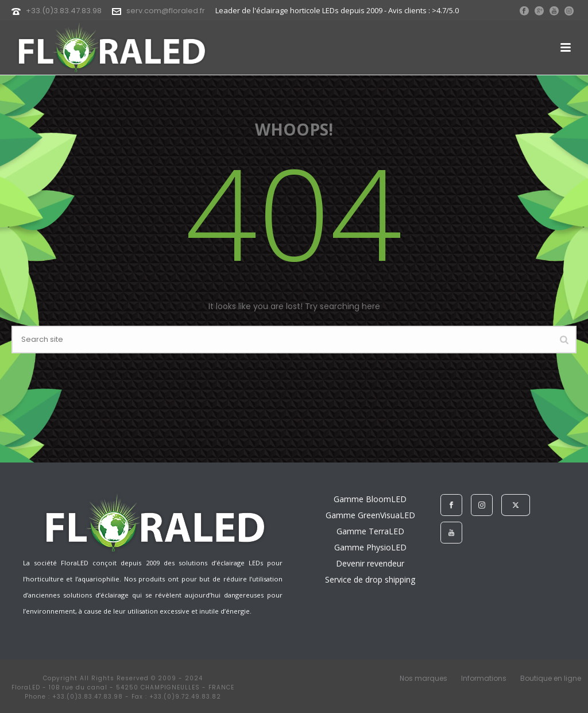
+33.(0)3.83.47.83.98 (64, 11)
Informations (484, 679)
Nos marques (423, 679)
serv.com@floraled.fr (166, 11)
